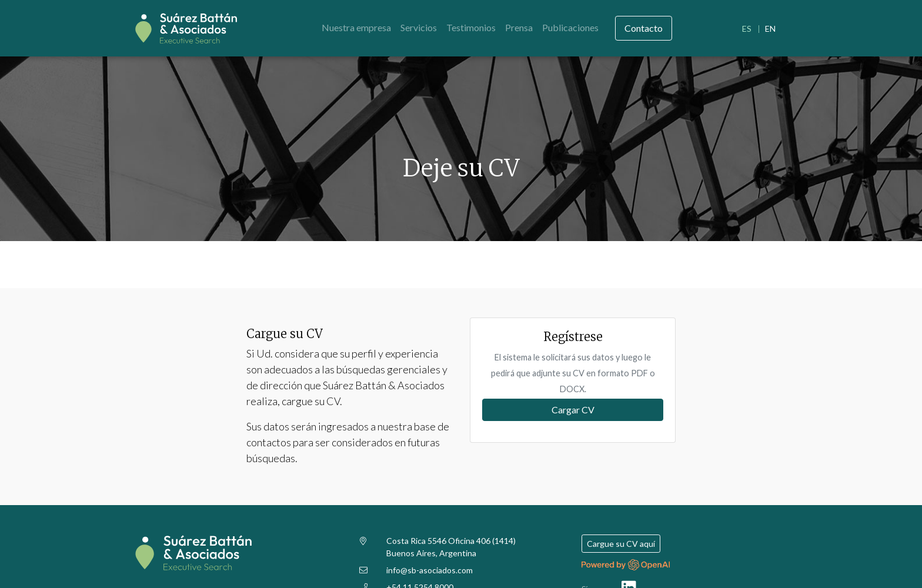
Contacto (644, 28)
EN (770, 29)
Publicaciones (570, 27)
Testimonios (471, 27)
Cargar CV (573, 410)
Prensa (519, 27)
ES (747, 29)
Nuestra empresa (356, 27)
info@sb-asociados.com (430, 570)
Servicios (419, 27)
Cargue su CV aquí (621, 544)
